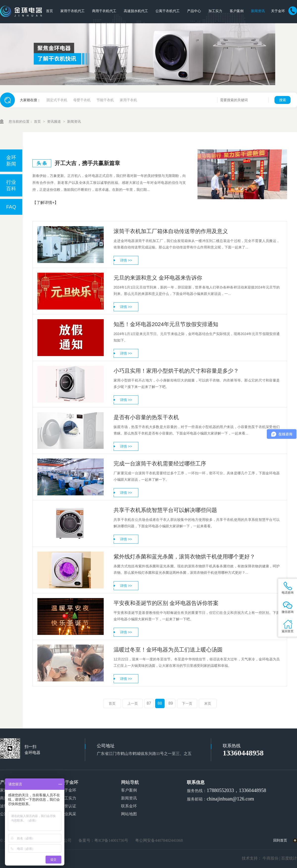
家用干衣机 (128, 100)
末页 (208, 703)
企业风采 (68, 814)
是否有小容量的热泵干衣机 (146, 417)
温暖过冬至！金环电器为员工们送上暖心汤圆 (168, 650)
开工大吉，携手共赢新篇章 (87, 163)
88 (160, 703)
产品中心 (194, 11)
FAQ (11, 207)
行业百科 (11, 185)
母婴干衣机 (82, 100)
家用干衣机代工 (73, 11)
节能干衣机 (105, 100)
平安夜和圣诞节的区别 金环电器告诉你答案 (166, 603)
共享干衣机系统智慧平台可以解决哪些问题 (165, 510)
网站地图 (129, 814)
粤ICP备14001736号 (111, 840)
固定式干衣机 (57, 100)
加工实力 (215, 11)
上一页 (133, 703)
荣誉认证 (68, 806)
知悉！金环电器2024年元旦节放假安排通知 (166, 324)
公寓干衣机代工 (168, 11)
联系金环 (129, 806)
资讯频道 (54, 121)
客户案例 (237, 11)
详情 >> (126, 260)
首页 (49, 11)
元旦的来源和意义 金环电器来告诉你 (158, 278)
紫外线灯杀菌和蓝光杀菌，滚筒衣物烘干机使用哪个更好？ (184, 557)
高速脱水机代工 (136, 11)
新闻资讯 (258, 11)
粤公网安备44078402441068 (159, 840)
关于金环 (278, 11)
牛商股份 (271, 858)
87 (149, 703)
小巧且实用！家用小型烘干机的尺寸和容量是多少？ (176, 371)
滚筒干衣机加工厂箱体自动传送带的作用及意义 (171, 231)
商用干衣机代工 (104, 11)
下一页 (187, 703)
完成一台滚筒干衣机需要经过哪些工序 (160, 464)
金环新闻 (11, 161)
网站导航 (130, 782)
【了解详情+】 (45, 203)
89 (171, 703)
